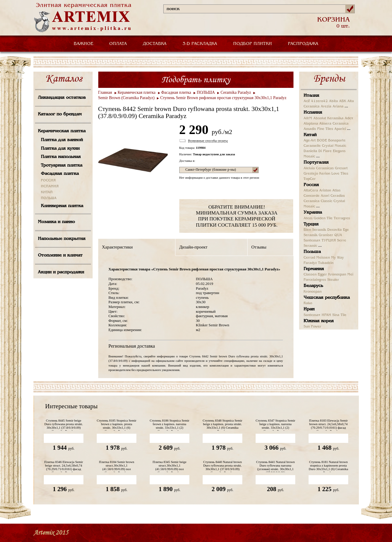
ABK (343, 101)
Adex (349, 118)
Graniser (326, 235)
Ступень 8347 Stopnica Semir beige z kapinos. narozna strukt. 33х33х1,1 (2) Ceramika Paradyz (275, 425)
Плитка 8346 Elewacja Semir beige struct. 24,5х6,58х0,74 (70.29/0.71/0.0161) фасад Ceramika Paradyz (63, 466)
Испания (313, 112)
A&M (308, 118)
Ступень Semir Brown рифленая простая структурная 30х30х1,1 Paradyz (223, 98)
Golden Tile (323, 218)
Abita (333, 101)
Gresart (341, 168)
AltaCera (311, 191)
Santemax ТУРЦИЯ (320, 241)
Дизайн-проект (193, 247)
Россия (311, 185)
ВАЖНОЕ (83, 44)
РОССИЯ (48, 180)
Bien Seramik (315, 230)
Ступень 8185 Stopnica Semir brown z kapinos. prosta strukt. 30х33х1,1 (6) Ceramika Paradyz (117, 425)
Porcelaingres (315, 280)
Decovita (334, 230)
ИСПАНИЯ (50, 186)
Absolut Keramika (328, 118)
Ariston (325, 191)
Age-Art (310, 141)
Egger (322, 275)
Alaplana (311, 124)
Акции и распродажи (61, 272)
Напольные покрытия (62, 239)
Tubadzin (326, 263)
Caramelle (312, 146)
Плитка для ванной (62, 140)
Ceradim (338, 196)
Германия (314, 269)
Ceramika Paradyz (236, 92)
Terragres (342, 218)
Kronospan (337, 275)
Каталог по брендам (60, 114)
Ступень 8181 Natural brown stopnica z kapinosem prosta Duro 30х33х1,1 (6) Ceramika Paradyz (328, 466)
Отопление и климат (60, 255)
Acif (307, 101)
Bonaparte (337, 141)
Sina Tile (339, 315)
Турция (311, 224)
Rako (308, 303)
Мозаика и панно (56, 222)
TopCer (310, 179)
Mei (350, 275)
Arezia (326, 107)
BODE (322, 141)
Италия (311, 96)
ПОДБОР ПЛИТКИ (253, 44)
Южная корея (319, 321)
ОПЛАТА (118, 44)
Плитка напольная (61, 157)
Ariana (338, 107)
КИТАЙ (47, 192)
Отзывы (259, 247)
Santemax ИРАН (317, 315)
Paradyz (310, 263)
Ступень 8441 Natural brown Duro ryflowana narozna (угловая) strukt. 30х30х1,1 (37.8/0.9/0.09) (275, 466)
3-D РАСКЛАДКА (200, 44)
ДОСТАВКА (155, 44)
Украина (313, 212)
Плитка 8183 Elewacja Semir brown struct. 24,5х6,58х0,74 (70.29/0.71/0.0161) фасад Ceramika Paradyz (328, 425)
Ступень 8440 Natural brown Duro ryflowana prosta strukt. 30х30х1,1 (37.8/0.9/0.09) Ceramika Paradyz (222, 466)
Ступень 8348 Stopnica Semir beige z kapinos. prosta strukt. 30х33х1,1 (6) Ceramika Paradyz (222, 425)
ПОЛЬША (49, 198)
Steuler (333, 280)
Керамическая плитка (62, 131)
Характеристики (117, 247)
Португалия (316, 162)
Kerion (325, 174)
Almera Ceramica (334, 124)
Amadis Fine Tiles (318, 129)
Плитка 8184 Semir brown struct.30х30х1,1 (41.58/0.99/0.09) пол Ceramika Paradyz (117, 466)
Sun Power (312, 327)
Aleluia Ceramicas (319, 168)
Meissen (323, 258)
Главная (105, 92)
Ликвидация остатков (62, 98)
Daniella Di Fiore (318, 151)
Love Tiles (340, 174)
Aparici (340, 129)
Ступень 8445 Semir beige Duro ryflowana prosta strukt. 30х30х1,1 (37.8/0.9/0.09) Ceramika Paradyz (64, 425)
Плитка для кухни (60, 149)
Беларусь (313, 286)
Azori (325, 196)
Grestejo (311, 174)
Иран (309, 309)
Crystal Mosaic (334, 146)
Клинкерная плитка (62, 206)
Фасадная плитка (60, 174)
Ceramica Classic (318, 201)
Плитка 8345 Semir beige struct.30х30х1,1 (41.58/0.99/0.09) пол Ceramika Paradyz (170, 466)
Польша (312, 252)
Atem (308, 218)
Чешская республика (327, 298)
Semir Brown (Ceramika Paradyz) (126, 98)
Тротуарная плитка (62, 165)
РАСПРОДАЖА (303, 44)
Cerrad (309, 258)
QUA (338, 235)
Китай (310, 135)
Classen (310, 275)
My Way (337, 258)
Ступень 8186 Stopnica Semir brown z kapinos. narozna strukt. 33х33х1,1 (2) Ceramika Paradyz (170, 425)
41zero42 (319, 101)
